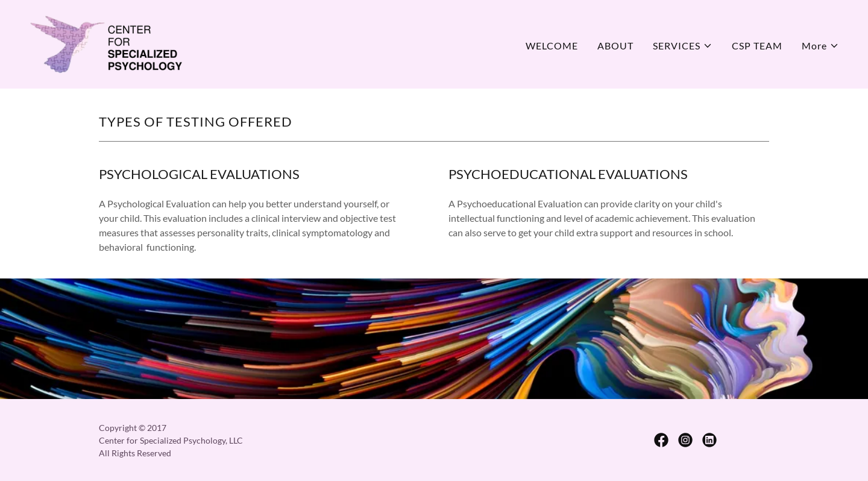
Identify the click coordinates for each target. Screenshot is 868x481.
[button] (683, 46)
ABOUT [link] (615, 46)
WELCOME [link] (552, 46)
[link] (106, 43)
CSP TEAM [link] (757, 46)
